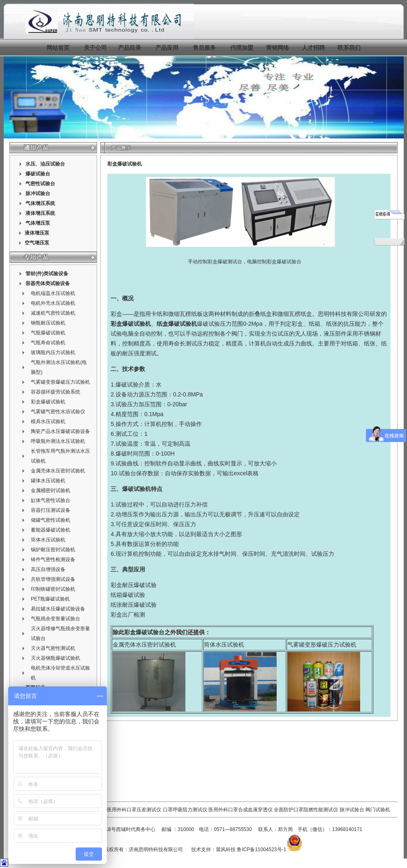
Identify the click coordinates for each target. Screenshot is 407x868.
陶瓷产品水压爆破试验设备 (60, 431)
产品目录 (129, 48)
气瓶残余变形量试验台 (55, 619)
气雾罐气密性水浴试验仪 (58, 412)
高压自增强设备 (48, 569)
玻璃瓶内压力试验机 (53, 352)
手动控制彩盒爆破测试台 (215, 262)
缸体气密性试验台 (51, 500)
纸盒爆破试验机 (177, 324)
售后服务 (204, 48)
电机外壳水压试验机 (53, 303)
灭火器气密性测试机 (53, 648)
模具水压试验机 (48, 421)
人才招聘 (313, 48)
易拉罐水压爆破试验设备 (58, 609)
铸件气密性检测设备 (53, 559)
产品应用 (167, 48)
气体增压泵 (38, 223)
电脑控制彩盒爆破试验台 (274, 262)
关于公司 (95, 48)
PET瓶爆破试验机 (50, 599)
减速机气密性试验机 (53, 313)
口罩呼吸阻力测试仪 (185, 810)
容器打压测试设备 (51, 510)
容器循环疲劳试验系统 (55, 392)
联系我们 (349, 48)
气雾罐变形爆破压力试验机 (60, 382)
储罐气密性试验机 (51, 520)
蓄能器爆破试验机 (51, 530)
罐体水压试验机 (48, 481)
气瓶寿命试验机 (48, 343)
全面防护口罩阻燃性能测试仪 (306, 810)
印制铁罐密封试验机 (53, 589)
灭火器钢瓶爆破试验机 (55, 658)
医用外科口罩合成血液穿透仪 (240, 810)
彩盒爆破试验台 (144, 632)
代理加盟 (242, 48)
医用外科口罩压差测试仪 (134, 810)
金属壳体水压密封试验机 (58, 471)
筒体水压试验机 (48, 540)
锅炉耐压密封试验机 (53, 550)
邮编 (166, 829)
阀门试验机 (378, 810)
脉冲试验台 (353, 810)
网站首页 (58, 48)
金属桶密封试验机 (51, 490)
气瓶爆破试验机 (48, 333)
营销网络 (277, 48)
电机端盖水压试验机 (53, 293)
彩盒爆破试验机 (48, 402)
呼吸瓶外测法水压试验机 (58, 441)
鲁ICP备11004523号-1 (261, 850)
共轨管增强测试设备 (53, 579)
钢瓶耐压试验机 (48, 323)
